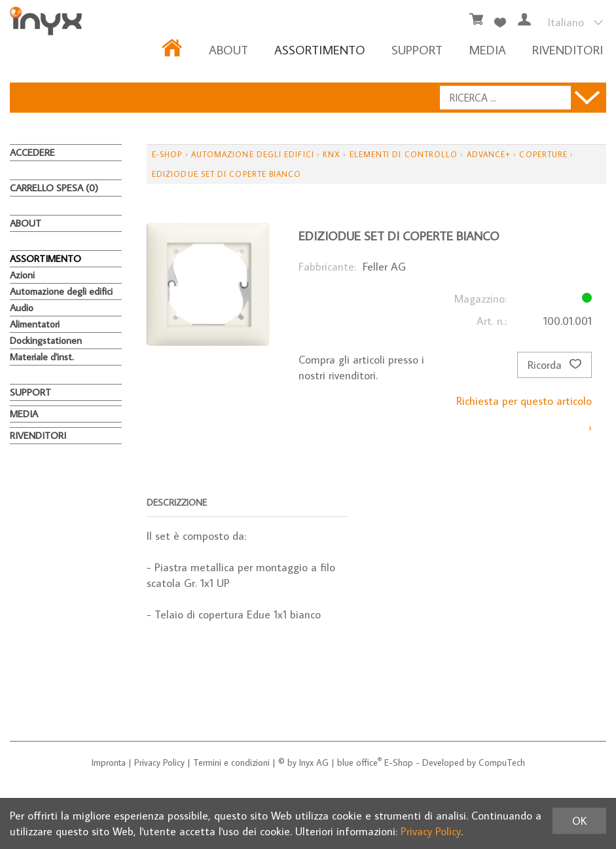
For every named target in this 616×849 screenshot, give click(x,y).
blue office (359, 763)
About (228, 49)
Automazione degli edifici (61, 291)
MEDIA (487, 49)
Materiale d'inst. (42, 357)
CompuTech (502, 763)
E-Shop (167, 154)
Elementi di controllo (404, 154)
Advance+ (489, 154)
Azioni (22, 275)
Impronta (109, 763)
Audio (22, 308)
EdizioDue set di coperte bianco (226, 174)
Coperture (543, 154)
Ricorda (554, 365)
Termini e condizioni (231, 763)
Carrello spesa (54, 188)
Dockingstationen (46, 340)
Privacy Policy (159, 763)
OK (579, 821)
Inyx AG (314, 763)
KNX (332, 154)
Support (417, 49)
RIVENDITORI (568, 49)
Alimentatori (35, 324)
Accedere (32, 152)
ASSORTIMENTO (320, 49)
